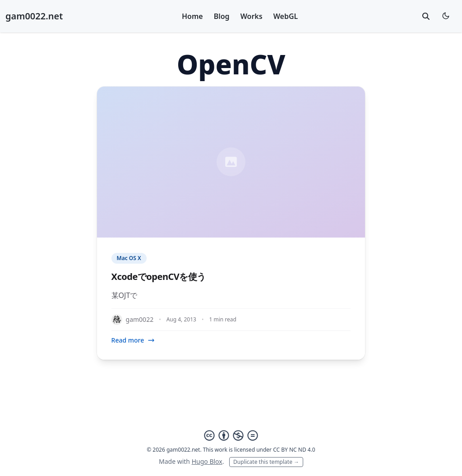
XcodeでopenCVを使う (159, 277)
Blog (222, 16)
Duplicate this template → (266, 462)
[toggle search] (426, 16)
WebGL (286, 16)
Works (252, 16)
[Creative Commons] (231, 435)
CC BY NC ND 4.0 (294, 450)
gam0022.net (34, 16)
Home (192, 16)
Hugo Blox (207, 461)
